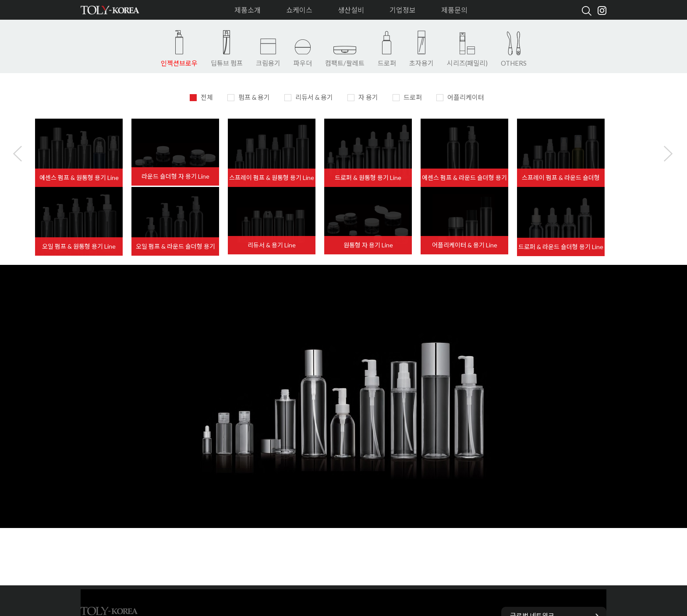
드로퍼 (387, 63)
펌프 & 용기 (249, 97)
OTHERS (514, 63)
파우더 (303, 63)
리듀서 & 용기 (309, 97)
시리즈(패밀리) (467, 63)
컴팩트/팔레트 (345, 63)
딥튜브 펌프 (227, 63)
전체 (201, 97)
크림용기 (268, 63)
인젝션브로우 (179, 63)
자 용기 (363, 97)
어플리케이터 (460, 97)
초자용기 (421, 63)
